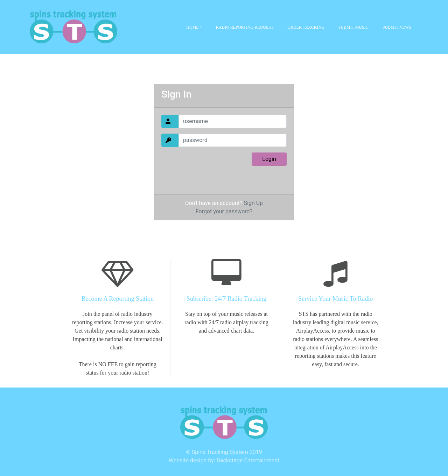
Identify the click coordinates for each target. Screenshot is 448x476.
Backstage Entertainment (248, 460)
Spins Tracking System (220, 452)
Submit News (397, 27)
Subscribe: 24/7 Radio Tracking (227, 299)
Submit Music (353, 27)
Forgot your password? (224, 211)
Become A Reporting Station (118, 299)
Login (269, 159)
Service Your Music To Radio (335, 299)
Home (193, 27)
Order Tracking (306, 27)
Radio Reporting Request (245, 27)
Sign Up (254, 203)
